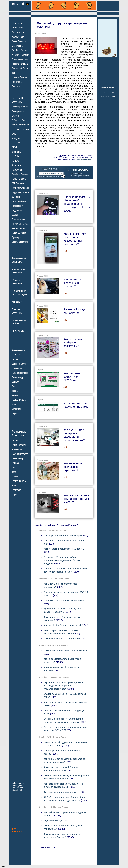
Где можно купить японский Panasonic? (65, 600)
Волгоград (16, 409)
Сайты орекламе (17, 282)
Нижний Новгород (20, 373)
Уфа (14, 404)
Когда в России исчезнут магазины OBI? (65, 651)
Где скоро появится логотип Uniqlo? (63, 535)
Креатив (17, 302)
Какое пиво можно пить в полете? (62, 639)
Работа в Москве (108, 88)
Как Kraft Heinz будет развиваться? (62, 625)
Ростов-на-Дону (19, 400)
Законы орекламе (18, 311)
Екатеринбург (18, 377)
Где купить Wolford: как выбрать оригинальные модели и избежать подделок (62, 560)
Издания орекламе (18, 271)
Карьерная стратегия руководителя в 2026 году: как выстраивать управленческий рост (64, 686)
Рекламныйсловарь (19, 260)
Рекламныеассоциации (19, 293)
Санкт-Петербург (19, 364)
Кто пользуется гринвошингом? (60, 792)
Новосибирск (18, 368)
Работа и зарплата (108, 97)
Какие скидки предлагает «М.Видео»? (64, 549)
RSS (14, 829)
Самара (15, 382)
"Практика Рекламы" (84, 159)
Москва (15, 359)
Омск (14, 386)
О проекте (18, 331)
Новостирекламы (17, 25)
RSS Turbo (17, 832)
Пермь (15, 413)
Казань (15, 391)
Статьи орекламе (17, 100)
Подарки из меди (53, 821)
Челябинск (17, 395)
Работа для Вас (108, 92)
